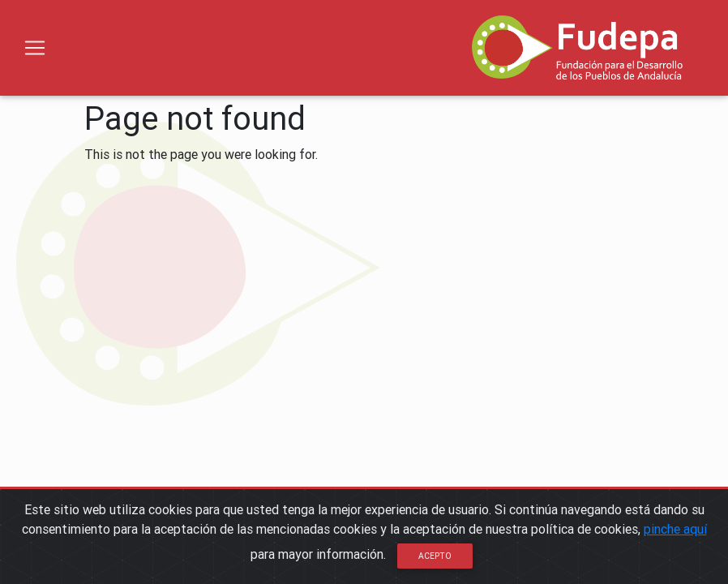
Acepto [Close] (435, 556)
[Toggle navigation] (35, 48)
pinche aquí (675, 529)
